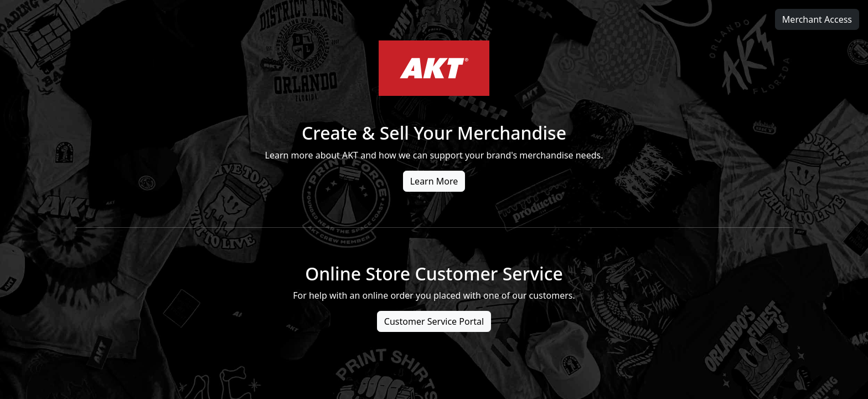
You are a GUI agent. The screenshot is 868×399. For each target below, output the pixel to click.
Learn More (434, 181)
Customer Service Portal (434, 321)
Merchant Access (817, 19)
